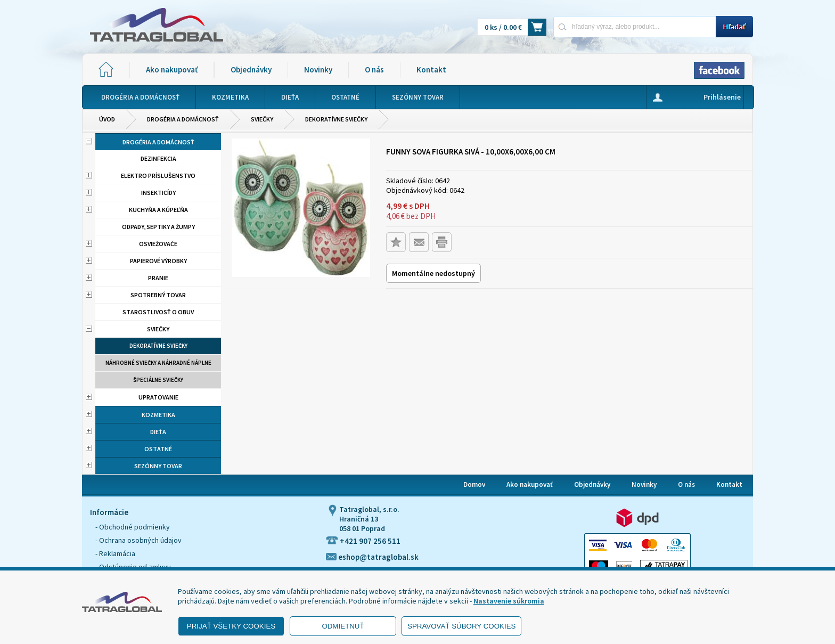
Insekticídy (158, 193)
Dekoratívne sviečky (336, 119)
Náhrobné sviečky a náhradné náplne (158, 363)
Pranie (158, 278)
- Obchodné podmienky (133, 527)
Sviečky (262, 119)
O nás (374, 70)
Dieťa (158, 432)
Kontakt (431, 70)
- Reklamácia (115, 553)
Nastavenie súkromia (509, 601)
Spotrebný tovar (158, 295)
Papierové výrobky (158, 261)
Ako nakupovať (172, 70)
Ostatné (158, 449)
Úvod (107, 119)
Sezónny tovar (158, 466)
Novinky (318, 70)
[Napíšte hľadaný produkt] (635, 26)
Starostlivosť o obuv (158, 312)
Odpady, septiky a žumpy (158, 227)
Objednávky (251, 70)
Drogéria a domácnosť (183, 119)
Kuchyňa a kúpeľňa (158, 210)
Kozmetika (158, 415)
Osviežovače (158, 244)
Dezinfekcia (158, 158)
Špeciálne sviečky (158, 380)
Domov (474, 484)
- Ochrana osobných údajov (138, 540)
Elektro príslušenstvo (158, 176)
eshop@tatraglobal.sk (372, 557)
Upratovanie (158, 397)
